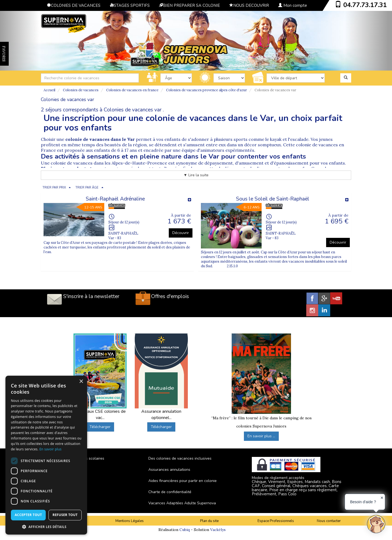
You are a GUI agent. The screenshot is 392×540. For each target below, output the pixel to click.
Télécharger (100, 427)
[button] (46, 527)
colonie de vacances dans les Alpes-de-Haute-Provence (109, 163)
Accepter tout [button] (28, 515)
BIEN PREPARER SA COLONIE (189, 5)
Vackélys (218, 530)
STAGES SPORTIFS (130, 5)
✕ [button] (382, 498)
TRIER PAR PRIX (54, 188)
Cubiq (185, 530)
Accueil (49, 90)
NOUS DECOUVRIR (249, 5)
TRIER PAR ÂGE (87, 188)
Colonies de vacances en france (132, 90)
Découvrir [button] (181, 233)
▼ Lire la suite (196, 175)
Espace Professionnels (276, 521)
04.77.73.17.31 (365, 5)
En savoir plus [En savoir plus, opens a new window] (50, 449)
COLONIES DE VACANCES (74, 5)
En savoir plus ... (261, 436)
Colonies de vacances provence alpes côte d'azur (206, 90)
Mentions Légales (130, 521)
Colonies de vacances (81, 90)
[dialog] (46, 455)
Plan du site (209, 521)
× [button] (81, 382)
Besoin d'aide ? (363, 502)
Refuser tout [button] (65, 515)
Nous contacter (329, 521)
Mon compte (293, 5)
